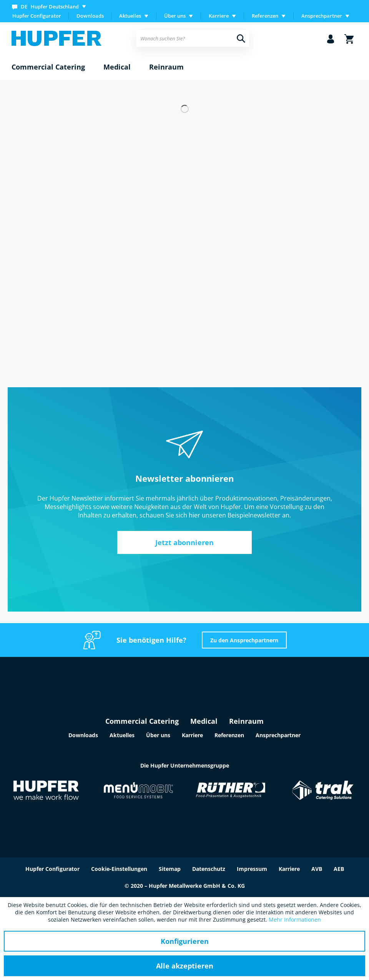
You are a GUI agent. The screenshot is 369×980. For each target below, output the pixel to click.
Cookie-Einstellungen (119, 869)
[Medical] (117, 67)
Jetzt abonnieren (184, 542)
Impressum (252, 869)
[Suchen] (241, 38)
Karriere (192, 735)
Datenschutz (209, 869)
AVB (317, 869)
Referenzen (229, 735)
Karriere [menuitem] (219, 16)
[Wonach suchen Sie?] (193, 38)
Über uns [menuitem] (175, 16)
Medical (204, 721)
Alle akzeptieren (185, 966)
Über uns (158, 735)
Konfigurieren (185, 941)
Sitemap (170, 869)
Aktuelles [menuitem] (130, 16)
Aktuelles (122, 735)
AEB (339, 869)
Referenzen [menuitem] (265, 16)
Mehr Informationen (295, 919)
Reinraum (246, 721)
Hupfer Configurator (37, 16)
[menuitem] (51, 6)
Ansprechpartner (278, 735)
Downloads (90, 16)
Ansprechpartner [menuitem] (322, 16)
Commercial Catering (142, 721)
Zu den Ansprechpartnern (244, 640)
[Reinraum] (166, 67)
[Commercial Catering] (48, 67)
